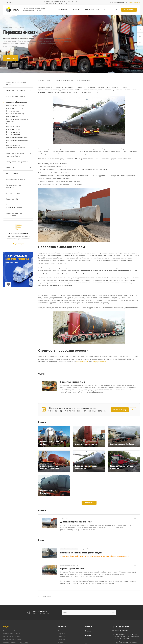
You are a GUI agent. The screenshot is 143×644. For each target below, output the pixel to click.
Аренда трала (19, 168)
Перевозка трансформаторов (17, 140)
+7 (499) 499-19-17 (118, 2)
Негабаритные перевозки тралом (73, 382)
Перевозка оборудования (19, 102)
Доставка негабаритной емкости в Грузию (76, 522)
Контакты (89, 627)
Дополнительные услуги (19, 179)
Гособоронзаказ (12, 173)
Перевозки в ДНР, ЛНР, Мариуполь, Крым (19, 155)
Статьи (88, 635)
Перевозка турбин (12, 143)
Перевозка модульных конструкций (19, 214)
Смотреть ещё (89, 503)
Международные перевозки (19, 162)
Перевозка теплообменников (17, 137)
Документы (62, 634)
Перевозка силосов (13, 132)
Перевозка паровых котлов (16, 124)
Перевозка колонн (12, 116)
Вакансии (61, 639)
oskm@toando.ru (82, 362)
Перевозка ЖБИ (19, 199)
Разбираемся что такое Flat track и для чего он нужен (81, 553)
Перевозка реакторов (14, 129)
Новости (89, 631)
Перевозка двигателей (14, 108)
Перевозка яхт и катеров (19, 90)
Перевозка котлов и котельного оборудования (17, 120)
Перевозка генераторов (15, 106)
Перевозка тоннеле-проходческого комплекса (15, 147)
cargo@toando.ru (99, 362)
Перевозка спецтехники (19, 96)
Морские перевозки (19, 193)
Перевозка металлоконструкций (19, 206)
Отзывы (60, 642)
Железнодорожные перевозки (19, 186)
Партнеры (61, 636)
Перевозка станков (13, 135)
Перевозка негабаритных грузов (19, 83)
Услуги (6, 627)
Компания (62, 627)
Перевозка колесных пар (15, 114)
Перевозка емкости (13, 111)
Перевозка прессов (13, 127)
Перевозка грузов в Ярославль (72, 569)
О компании (62, 631)
